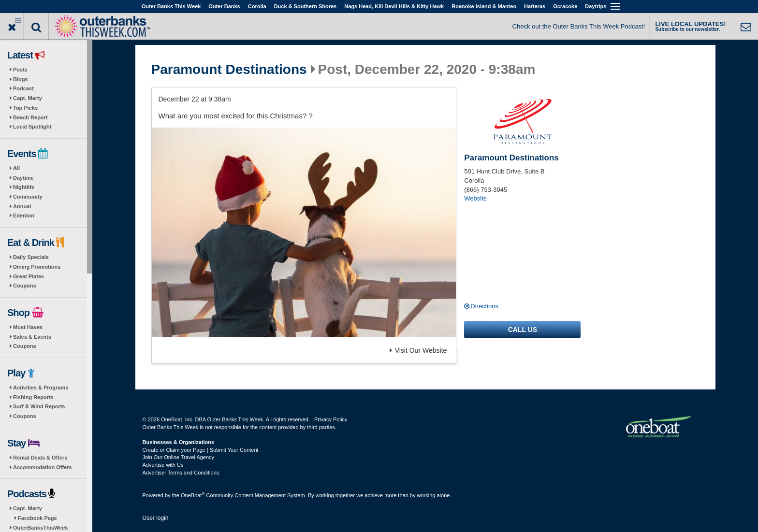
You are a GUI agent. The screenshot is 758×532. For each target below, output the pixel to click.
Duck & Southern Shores (306, 6)
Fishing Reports (33, 397)
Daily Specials (31, 257)
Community (28, 197)
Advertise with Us (163, 465)
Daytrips (596, 6)
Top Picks (25, 108)
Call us (523, 330)
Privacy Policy (331, 419)
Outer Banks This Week (171, 6)
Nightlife (24, 187)
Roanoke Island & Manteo (484, 6)
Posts (20, 70)
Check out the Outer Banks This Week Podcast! (579, 26)
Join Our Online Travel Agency (179, 457)
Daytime (23, 178)
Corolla (257, 6)
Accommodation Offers (43, 467)
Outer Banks (224, 6)
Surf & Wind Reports (39, 406)
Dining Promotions (37, 267)
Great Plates (29, 276)
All (16, 168)
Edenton (24, 216)
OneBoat (193, 495)
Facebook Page (37, 518)
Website (475, 198)
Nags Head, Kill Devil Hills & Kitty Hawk (394, 6)
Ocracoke (565, 6)
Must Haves (28, 327)
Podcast (23, 88)
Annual (22, 206)
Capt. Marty (28, 98)
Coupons (25, 286)
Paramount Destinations (229, 70)
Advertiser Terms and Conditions (181, 473)
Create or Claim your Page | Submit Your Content (201, 450)
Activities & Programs (41, 388)
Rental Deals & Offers (40, 458)
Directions (484, 306)
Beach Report (30, 117)
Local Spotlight (32, 127)
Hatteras (535, 6)
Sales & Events (32, 337)
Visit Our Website (418, 350)
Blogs (21, 79)
